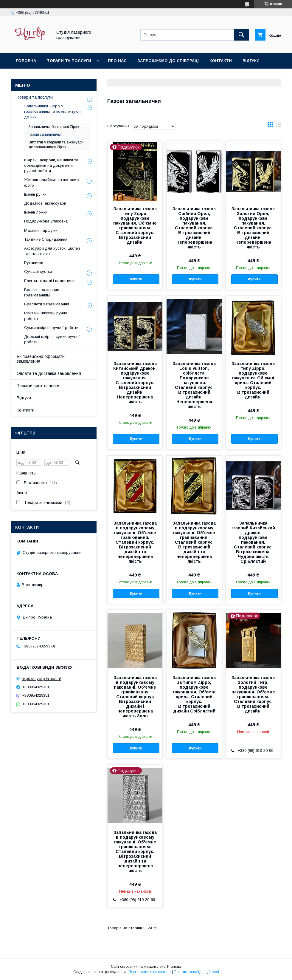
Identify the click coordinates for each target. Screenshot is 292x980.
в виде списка (279, 126)
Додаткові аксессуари (45, 203)
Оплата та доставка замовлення (49, 373)
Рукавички (34, 263)
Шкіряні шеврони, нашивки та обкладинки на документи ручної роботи (51, 165)
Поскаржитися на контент (150, 972)
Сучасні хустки (38, 272)
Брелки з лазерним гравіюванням (42, 292)
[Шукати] (241, 35)
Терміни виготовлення (39, 386)
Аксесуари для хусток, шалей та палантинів (52, 251)
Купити (136, 279)
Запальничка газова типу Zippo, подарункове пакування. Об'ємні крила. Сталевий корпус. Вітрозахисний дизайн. (253, 380)
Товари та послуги (69, 61)
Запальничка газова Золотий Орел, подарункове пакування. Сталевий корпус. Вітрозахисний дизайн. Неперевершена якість (253, 228)
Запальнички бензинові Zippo (54, 127)
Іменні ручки (35, 194)
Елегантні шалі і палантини (49, 281)
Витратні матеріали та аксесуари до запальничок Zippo (56, 145)
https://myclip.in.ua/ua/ (41, 679)
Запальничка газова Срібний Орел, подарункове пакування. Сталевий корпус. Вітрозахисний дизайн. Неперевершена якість (194, 228)
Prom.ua (174, 967)
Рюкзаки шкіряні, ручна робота (46, 316)
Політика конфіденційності (196, 972)
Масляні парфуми (41, 230)
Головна (26, 61)
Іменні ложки (36, 212)
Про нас (117, 61)
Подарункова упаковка (46, 221)
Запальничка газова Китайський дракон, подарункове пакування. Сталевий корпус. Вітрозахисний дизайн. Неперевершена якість (135, 383)
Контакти (221, 61)
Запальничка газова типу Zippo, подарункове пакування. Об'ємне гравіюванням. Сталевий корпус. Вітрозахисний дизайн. (135, 225)
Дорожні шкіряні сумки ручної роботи (52, 339)
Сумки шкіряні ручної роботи (51, 328)
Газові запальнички (45, 135)
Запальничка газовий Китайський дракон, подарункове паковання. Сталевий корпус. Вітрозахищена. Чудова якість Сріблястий (253, 542)
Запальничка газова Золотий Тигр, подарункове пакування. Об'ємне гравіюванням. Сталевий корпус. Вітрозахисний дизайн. (253, 694)
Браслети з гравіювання (47, 304)
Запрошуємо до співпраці (168, 61)
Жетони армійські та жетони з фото (52, 182)
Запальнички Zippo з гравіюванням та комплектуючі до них (53, 111)
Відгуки (251, 61)
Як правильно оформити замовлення (41, 359)
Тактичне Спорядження (46, 239)
